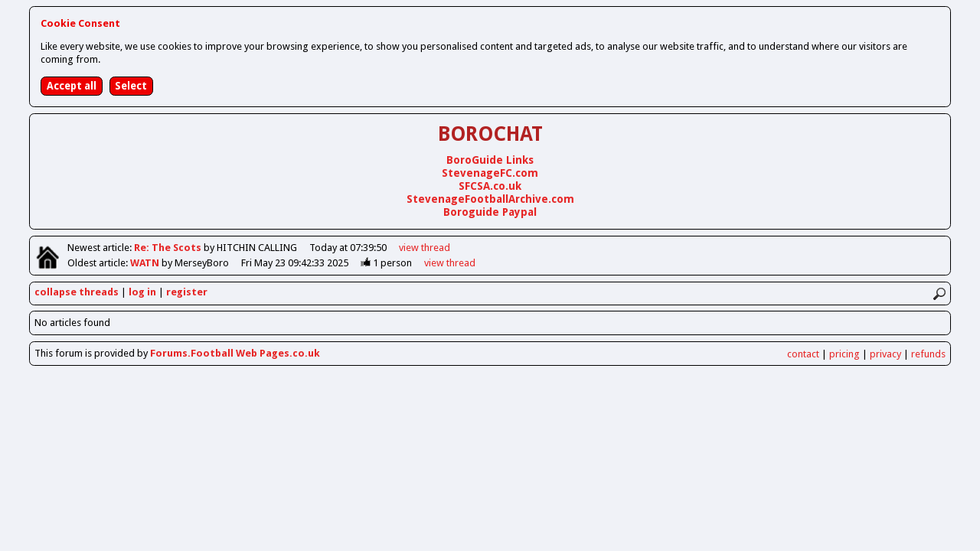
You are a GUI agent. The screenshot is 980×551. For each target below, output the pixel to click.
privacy (885, 354)
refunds (928, 354)
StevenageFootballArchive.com (490, 199)
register (187, 292)
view (425, 248)
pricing (844, 354)
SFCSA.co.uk (490, 186)
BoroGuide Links (490, 160)
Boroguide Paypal (490, 212)
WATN (146, 263)
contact (803, 354)
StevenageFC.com (490, 173)
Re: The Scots (169, 248)
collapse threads (77, 292)
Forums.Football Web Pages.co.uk (235, 353)
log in (142, 292)
